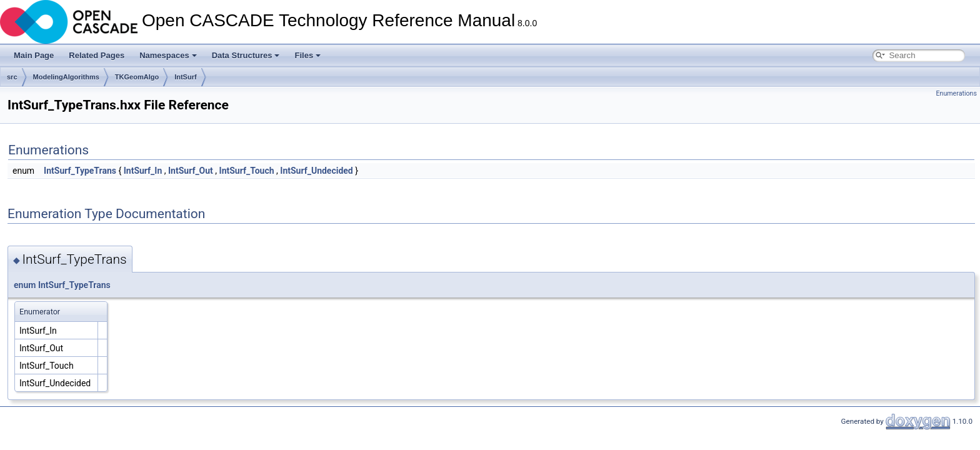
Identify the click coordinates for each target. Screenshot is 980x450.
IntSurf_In (143, 171)
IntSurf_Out (191, 171)
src (12, 77)
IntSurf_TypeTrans (80, 171)
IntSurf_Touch (247, 171)
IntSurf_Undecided (316, 171)
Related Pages (97, 55)
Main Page (34, 55)
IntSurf (185, 77)
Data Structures (246, 55)
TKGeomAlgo (137, 77)
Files (307, 55)
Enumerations (956, 93)
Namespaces (168, 55)
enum (25, 285)
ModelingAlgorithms (66, 77)
